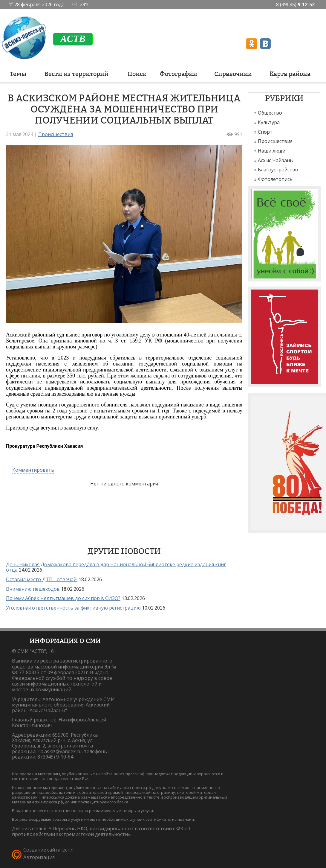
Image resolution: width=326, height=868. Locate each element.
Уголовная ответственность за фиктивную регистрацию (73, 608)
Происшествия (275, 141)
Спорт (265, 132)
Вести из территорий (76, 74)
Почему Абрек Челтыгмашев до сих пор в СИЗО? (63, 598)
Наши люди (272, 151)
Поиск (137, 74)
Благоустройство (278, 170)
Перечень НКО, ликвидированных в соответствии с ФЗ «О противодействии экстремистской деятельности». (101, 831)
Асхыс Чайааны (276, 160)
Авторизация (39, 857)
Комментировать (33, 470)
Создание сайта (42, 850)
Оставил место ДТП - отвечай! (42, 579)
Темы (18, 74)
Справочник (233, 74)
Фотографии (178, 74)
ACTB (73, 39)
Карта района (290, 74)
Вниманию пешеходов (33, 589)
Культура (269, 122)
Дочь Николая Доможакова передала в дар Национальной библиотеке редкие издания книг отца (116, 567)
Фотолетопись (275, 179)
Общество (270, 113)
